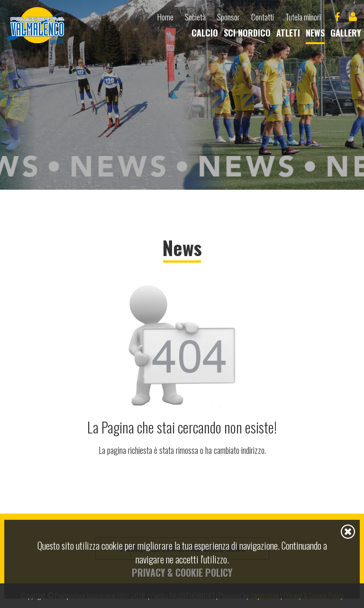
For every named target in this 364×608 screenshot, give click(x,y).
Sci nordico (247, 33)
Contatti (263, 17)
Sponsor (228, 17)
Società (195, 17)
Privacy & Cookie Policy (182, 572)
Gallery (346, 33)
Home (165, 17)
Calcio (205, 33)
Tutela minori (303, 17)
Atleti (288, 33)
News (315, 33)
